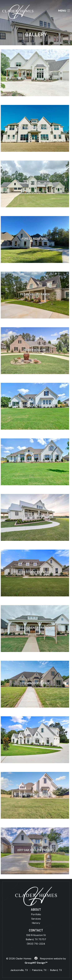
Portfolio (36, 914)
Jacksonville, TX (19, 970)
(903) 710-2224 (36, 944)
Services (36, 919)
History (36, 923)
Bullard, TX (56, 970)
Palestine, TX (39, 970)
